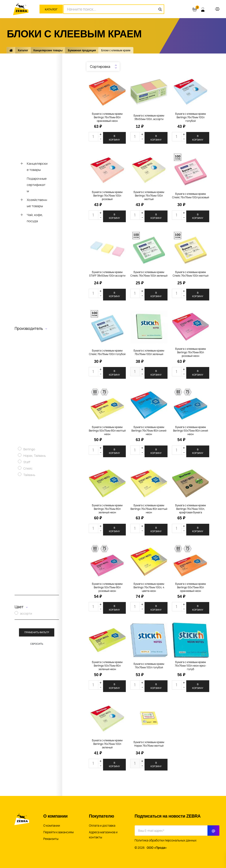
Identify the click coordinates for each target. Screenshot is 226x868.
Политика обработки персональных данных (166, 840)
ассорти (26, 613)
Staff (27, 462)
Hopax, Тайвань (35, 456)
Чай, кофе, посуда (35, 218)
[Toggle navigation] (217, 9)
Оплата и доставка (102, 826)
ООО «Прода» (157, 848)
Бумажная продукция (82, 50)
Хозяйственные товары (37, 203)
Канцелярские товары (48, 50)
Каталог (51, 9)
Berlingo (29, 449)
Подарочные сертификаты (37, 185)
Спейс (28, 468)
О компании (52, 826)
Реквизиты (51, 839)
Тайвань (29, 475)
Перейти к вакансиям (58, 832)
